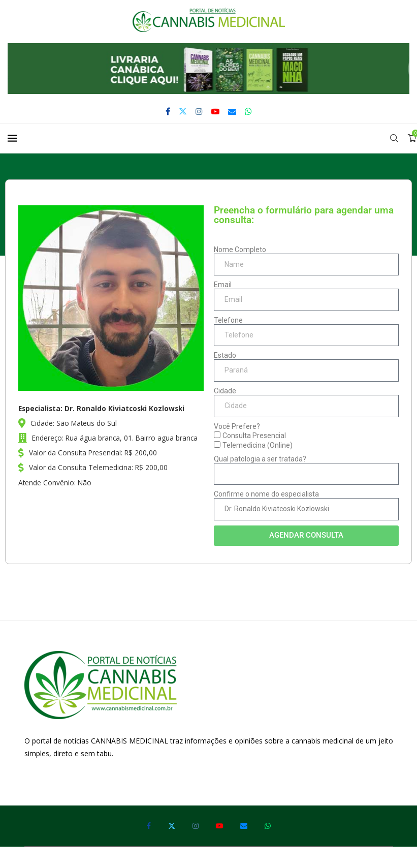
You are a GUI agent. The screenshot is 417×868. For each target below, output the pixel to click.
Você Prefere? (237, 426)
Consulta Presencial (254, 436)
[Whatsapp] (248, 111)
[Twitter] (183, 111)
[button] (208, 69)
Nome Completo (240, 250)
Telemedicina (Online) (258, 445)
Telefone (228, 320)
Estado (225, 355)
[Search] (394, 138)
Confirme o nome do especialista (266, 494)
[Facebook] (168, 111)
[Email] (232, 111)
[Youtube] (215, 111)
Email (223, 285)
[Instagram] (199, 111)
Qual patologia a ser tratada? (260, 459)
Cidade (225, 391)
